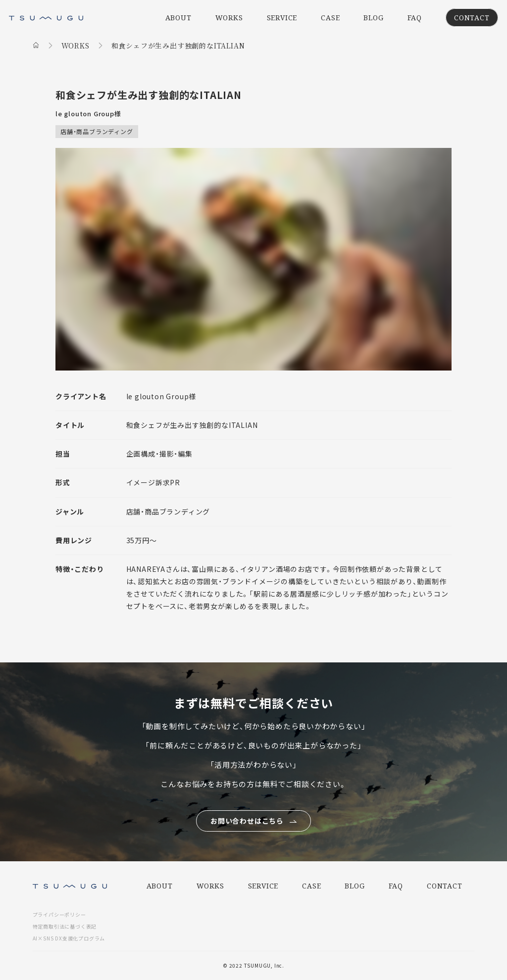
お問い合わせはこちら (247, 821)
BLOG (373, 18)
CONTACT (472, 18)
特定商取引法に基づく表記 (65, 926)
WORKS (229, 18)
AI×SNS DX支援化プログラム (69, 938)
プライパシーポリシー (59, 914)
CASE (330, 18)
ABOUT (178, 18)
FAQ (415, 18)
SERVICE (282, 18)
